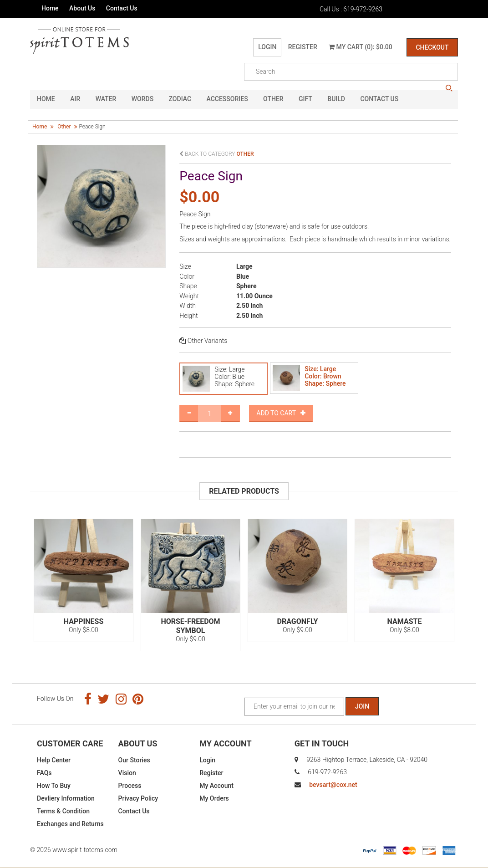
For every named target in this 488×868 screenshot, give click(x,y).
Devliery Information (66, 798)
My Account (216, 786)
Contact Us (122, 8)
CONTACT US (379, 99)
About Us (82, 8)
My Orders (214, 798)
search (449, 88)
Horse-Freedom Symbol (190, 626)
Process (130, 786)
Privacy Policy (138, 798)
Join (362, 706)
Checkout (432, 47)
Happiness (84, 621)
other (64, 127)
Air (75, 99)
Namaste (405, 621)
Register (302, 47)
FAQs (44, 773)
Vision (127, 773)
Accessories (227, 99)
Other (273, 99)
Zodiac (180, 99)
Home (50, 8)
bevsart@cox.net (333, 785)
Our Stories (134, 760)
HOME (46, 99)
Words (142, 99)
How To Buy (54, 786)
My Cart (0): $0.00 (361, 47)
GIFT (305, 99)
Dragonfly (298, 621)
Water (106, 99)
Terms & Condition (63, 811)
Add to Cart (281, 413)
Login (267, 47)
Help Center (54, 760)
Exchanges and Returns (70, 824)
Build (336, 99)
